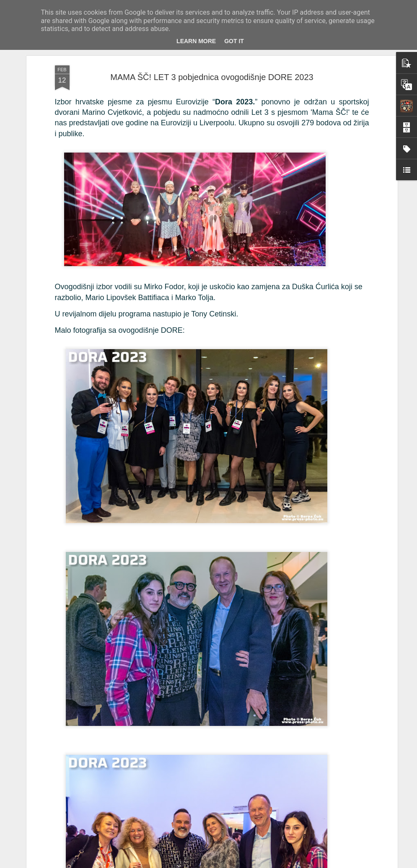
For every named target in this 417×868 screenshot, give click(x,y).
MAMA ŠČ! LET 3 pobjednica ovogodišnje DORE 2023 (212, 71)
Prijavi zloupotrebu (321, 863)
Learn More (196, 41)
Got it (234, 41)
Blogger (292, 863)
